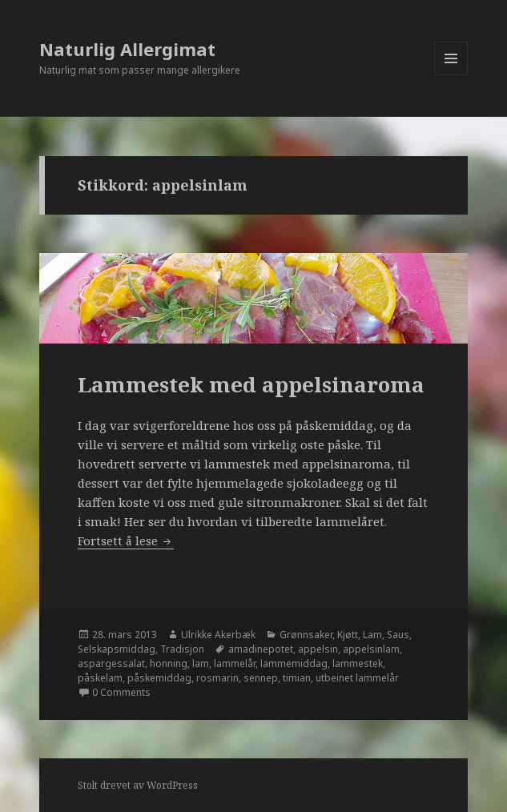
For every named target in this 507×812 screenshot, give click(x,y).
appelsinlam (371, 649)
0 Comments (121, 692)
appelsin (318, 649)
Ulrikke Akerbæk (218, 635)
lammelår (235, 663)
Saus (398, 635)
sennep (261, 678)
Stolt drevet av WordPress (138, 785)
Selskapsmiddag (117, 649)
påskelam (100, 678)
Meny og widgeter (451, 75)
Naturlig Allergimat (127, 49)
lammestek (358, 663)
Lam (372, 635)
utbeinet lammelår (357, 678)
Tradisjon (182, 649)
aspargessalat (111, 663)
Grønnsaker (306, 635)
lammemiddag (294, 663)
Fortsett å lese (126, 541)
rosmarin (217, 678)
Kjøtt (348, 635)
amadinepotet (261, 649)
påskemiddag (159, 678)
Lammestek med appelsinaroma (251, 384)
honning (169, 663)
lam (201, 663)
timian (297, 678)
